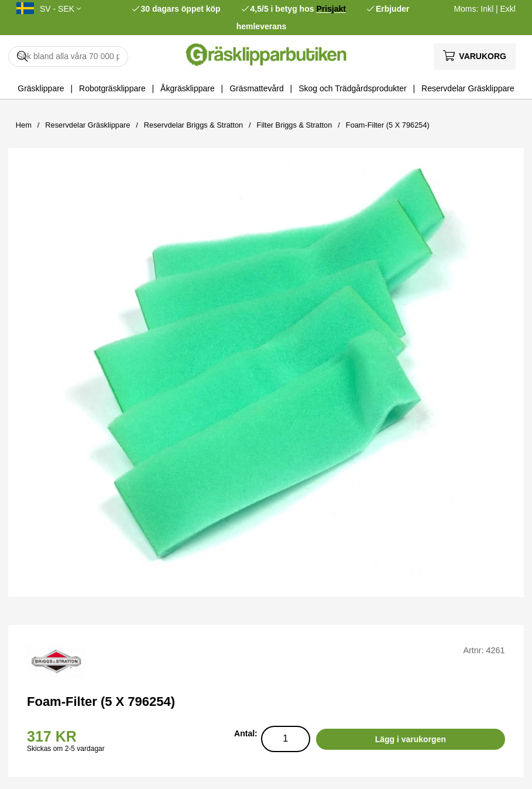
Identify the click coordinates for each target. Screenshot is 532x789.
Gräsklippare (41, 88)
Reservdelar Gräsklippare (468, 88)
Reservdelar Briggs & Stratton (193, 125)
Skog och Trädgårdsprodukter (352, 88)
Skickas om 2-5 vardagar (66, 749)
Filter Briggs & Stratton (295, 125)
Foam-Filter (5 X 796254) (388, 125)
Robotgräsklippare (112, 88)
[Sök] (68, 56)
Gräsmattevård (257, 88)
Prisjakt (331, 9)
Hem (24, 125)
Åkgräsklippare (188, 88)
